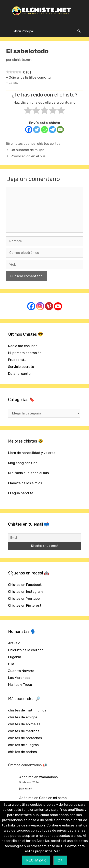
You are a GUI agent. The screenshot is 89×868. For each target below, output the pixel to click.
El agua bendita (21, 493)
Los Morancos (19, 678)
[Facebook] (29, 130)
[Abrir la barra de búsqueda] (79, 31)
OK (60, 860)
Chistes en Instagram (25, 592)
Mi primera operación (25, 353)
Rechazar (36, 860)
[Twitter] (37, 130)
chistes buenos (23, 144)
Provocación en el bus (28, 156)
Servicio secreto (21, 367)
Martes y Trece (20, 685)
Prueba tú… (17, 360)
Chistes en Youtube (24, 598)
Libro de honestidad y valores (32, 453)
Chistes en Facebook (25, 585)
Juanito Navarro (21, 671)
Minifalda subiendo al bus (28, 473)
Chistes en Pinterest (25, 605)
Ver (57, 851)
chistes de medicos (24, 731)
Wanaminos (48, 777)
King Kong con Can (23, 463)
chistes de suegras (23, 745)
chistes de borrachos (25, 738)
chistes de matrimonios (27, 710)
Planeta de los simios (25, 483)
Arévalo (14, 643)
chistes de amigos (23, 717)
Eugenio (15, 657)
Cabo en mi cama (53, 798)
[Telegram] (52, 130)
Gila (11, 664)
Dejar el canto (19, 374)
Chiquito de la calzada (26, 650)
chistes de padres (23, 752)
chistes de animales (24, 724)
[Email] (60, 130)
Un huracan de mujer (27, 150)
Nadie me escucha (23, 346)
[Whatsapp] (44, 130)
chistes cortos (49, 144)
